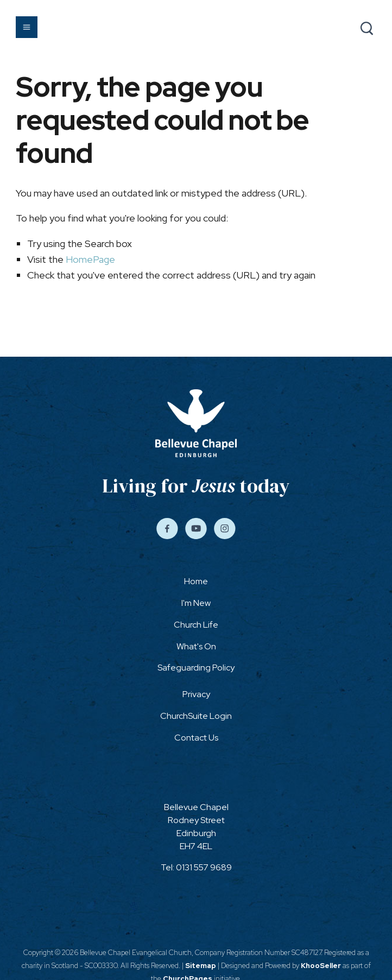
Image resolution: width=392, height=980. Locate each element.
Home (196, 581)
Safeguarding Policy (196, 668)
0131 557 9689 (204, 867)
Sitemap (201, 966)
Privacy (196, 694)
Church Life (196, 625)
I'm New (196, 603)
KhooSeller (321, 966)
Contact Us (196, 738)
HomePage (90, 259)
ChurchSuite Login (196, 716)
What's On (196, 646)
